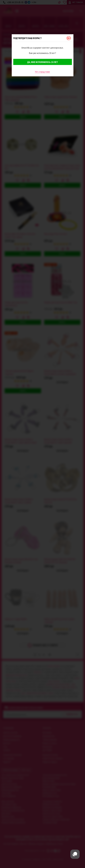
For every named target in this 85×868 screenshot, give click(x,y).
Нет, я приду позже (42, 72)
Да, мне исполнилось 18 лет (43, 62)
